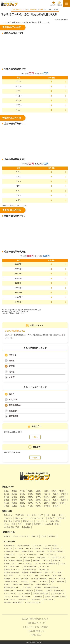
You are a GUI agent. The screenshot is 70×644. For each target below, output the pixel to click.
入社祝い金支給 (10, 599)
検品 (54, 515)
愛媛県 (46, 503)
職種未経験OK (15, 405)
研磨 (13, 524)
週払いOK (57, 560)
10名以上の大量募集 (55, 551)
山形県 (46, 491)
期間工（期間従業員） (12, 566)
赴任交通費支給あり (44, 585)
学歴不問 (47, 549)
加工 (41, 515)
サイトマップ (40, 623)
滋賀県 (6, 500)
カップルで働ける (58, 593)
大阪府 (12, 377)
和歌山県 (47, 500)
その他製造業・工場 (11, 527)
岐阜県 (38, 497)
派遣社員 (7, 536)
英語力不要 (40, 551)
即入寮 (28, 560)
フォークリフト (42, 521)
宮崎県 (38, 506)
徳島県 (30, 503)
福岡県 (12, 372)
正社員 (43, 536)
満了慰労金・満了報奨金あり (46, 564)
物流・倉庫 (57, 575)
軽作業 (18, 521)
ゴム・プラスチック (24, 575)
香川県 (38, 503)
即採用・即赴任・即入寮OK (55, 596)
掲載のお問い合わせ (36, 631)
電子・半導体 (9, 575)
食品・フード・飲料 (42, 575)
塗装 (20, 524)
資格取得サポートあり (12, 570)
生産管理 (28, 524)
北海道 (6, 491)
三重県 (62, 497)
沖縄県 (56, 506)
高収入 (12, 394)
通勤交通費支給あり (11, 587)
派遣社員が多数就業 (40, 593)
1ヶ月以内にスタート (26, 557)
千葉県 (30, 494)
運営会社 (31, 623)
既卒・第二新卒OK (33, 549)
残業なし (7, 585)
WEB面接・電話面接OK (13, 602)
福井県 (14, 497)
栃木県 (6, 494)
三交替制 (24, 581)
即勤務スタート (10, 557)
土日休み (33, 581)
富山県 (64, 494)
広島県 (14, 503)
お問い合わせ (36, 635)
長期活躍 (61, 581)
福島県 (54, 491)
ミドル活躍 (8, 549)
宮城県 (30, 491)
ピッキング (8, 518)
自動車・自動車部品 (11, 572)
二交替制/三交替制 (11, 581)
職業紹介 (52, 536)
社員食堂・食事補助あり (55, 590)
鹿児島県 (47, 506)
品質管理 (37, 524)
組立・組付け (32, 515)
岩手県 (22, 491)
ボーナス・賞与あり (25, 564)
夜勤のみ (62, 579)
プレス (6, 524)
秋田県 (38, 491)
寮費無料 (36, 560)
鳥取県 (56, 500)
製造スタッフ (28, 521)
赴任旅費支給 (23, 599)
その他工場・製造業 (21, 579)
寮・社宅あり (45, 566)
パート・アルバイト (21, 536)
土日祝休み (44, 581)
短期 (53, 581)
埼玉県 (22, 494)
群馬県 (14, 494)
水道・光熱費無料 (30, 566)
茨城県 (62, 491)
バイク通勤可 (27, 587)
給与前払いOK (9, 564)
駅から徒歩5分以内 (51, 587)
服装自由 (39, 590)
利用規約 (45, 627)
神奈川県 (13, 355)
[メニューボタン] (66, 4)
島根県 (64, 500)
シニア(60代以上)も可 (57, 557)
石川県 (6, 497)
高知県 (54, 503)
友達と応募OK (48, 599)
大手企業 (20, 590)
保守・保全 (8, 521)
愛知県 (12, 361)
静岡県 (46, 497)
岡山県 (6, 503)
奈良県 (38, 500)
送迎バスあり (9, 590)
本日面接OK (26, 596)
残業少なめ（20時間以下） (23, 585)
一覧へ (35, 437)
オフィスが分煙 (24, 593)
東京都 (12, 366)
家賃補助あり (45, 570)
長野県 (30, 497)
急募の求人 (41, 557)
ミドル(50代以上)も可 (33, 602)
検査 (48, 515)
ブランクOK (37, 545)
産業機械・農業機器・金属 (32, 572)
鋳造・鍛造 (55, 521)
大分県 (30, 506)
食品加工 (51, 518)
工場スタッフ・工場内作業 (14, 515)
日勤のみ (53, 579)
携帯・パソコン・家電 (53, 572)
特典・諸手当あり (30, 570)
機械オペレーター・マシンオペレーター (30, 518)
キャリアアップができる (28, 555)
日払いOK (13, 400)
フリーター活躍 (51, 545)
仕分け (61, 515)
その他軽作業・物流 (51, 524)
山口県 (22, 503)
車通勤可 (38, 587)
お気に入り (54, 4)
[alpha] (9, 4)
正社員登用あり (10, 555)
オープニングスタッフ (48, 555)
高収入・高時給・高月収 (13, 560)
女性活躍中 (14, 411)
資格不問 (56, 549)
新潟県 (56, 494)
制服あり (30, 590)
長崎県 (14, 506)
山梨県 (22, 497)
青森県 (14, 491)
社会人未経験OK (24, 545)
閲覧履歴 (59, 4)
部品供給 (61, 518)
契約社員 (35, 536)
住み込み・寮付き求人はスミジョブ (35, 619)
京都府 (14, 500)
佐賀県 (6, 506)
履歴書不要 (14, 416)
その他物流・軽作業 (39, 579)
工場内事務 (26, 527)
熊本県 (22, 506)
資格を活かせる (28, 551)
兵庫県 (30, 500)
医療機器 (7, 579)
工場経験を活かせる (11, 551)
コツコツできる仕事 (11, 596)
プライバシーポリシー (33, 627)
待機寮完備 (38, 596)
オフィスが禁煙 (10, 593)
